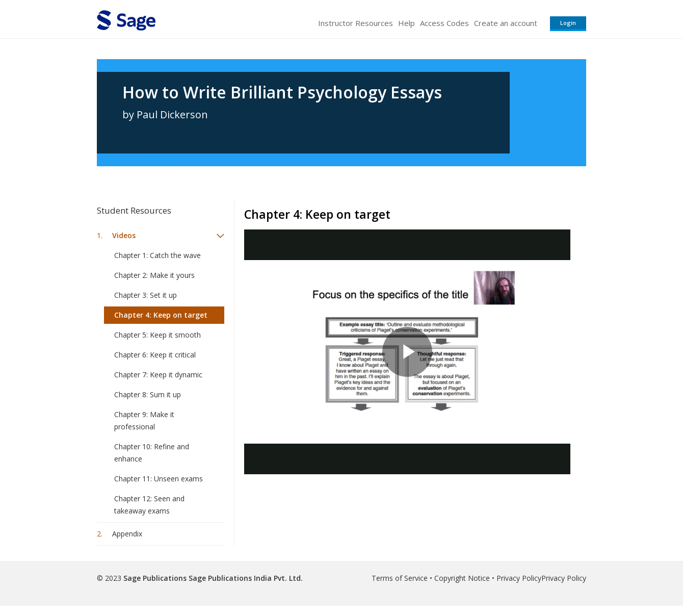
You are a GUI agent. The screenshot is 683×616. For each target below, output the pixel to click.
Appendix (127, 534)
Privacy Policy (519, 578)
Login (568, 23)
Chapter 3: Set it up (146, 295)
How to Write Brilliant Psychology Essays (282, 92)
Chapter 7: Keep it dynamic (158, 375)
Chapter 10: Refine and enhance (152, 453)
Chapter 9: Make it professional (144, 420)
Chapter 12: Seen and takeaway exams (149, 505)
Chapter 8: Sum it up (148, 394)
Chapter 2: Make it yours (154, 275)
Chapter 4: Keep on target (161, 315)
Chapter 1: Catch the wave (157, 255)
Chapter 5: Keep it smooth (157, 335)
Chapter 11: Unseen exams (159, 479)
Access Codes (444, 23)
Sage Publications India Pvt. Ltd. (245, 578)
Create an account (506, 23)
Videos (124, 235)
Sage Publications (155, 578)
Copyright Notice (462, 578)
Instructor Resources (356, 23)
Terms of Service (400, 578)
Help (406, 23)
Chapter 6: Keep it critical (155, 355)
